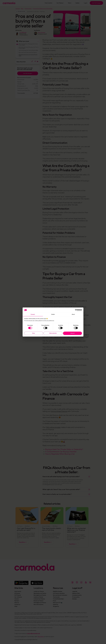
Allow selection (53, 333)
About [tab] (73, 314)
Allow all (72, 333)
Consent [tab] (33, 314)
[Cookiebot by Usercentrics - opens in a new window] (76, 310)
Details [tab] (53, 314)
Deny (34, 333)
